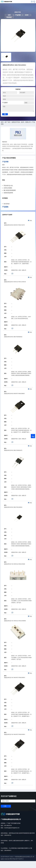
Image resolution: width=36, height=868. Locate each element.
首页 (2, 129)
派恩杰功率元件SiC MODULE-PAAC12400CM (15, 289)
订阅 (5, 813)
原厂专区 (8, 129)
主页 (7, 20)
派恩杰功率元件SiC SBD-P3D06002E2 (13, 344)
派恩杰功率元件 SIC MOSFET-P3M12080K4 (15, 684)
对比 (30, 227)
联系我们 (7, 23)
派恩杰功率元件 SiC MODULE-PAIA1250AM (15, 571)
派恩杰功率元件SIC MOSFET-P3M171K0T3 (14, 232)
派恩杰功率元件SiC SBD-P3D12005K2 (13, 514)
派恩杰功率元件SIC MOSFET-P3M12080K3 (14, 400)
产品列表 (18, 20)
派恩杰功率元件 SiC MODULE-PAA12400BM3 (15, 628)
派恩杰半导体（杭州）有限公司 (21, 129)
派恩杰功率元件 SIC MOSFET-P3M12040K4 (15, 741)
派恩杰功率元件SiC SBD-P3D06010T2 (13, 457)
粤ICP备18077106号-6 (17, 866)
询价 (5, 121)
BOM (29, 20)
